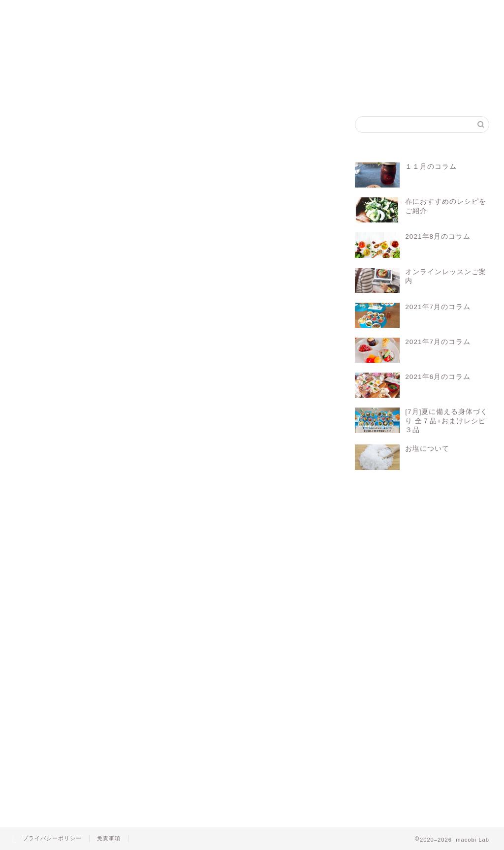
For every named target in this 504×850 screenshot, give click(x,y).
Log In (267, 462)
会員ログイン (293, 16)
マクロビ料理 (225, 500)
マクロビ (131, 500)
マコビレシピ (169, 16)
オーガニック (88, 500)
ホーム (41, 12)
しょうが (45, 166)
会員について (110, 473)
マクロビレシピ (175, 500)
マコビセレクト (231, 16)
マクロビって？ (105, 16)
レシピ (265, 500)
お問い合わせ (354, 16)
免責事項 (109, 838)
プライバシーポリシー (52, 838)
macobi (48, 500)
